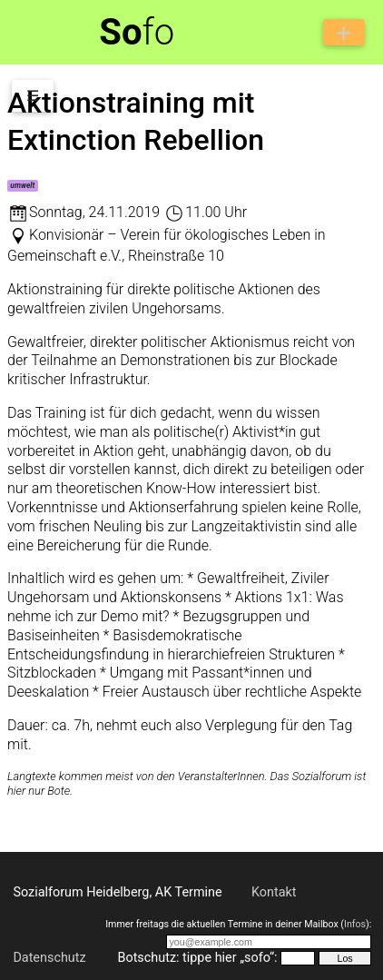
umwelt (22, 185)
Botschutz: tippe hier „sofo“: (197, 958)
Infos (355, 924)
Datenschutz (49, 958)
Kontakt (274, 892)
